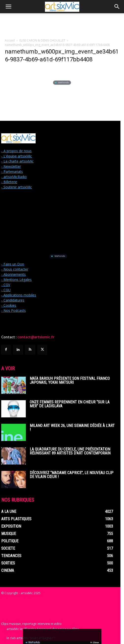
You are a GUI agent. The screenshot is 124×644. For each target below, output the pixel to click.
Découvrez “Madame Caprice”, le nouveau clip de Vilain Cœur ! (72, 475)
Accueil (10, 40)
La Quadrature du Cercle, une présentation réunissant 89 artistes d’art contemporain (70, 451)
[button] (8, 7)
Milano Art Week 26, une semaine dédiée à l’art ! (72, 428)
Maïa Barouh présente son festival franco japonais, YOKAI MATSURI (70, 380)
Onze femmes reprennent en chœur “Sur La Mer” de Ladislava (70, 404)
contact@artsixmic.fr (36, 337)
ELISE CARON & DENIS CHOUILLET (42, 40)
